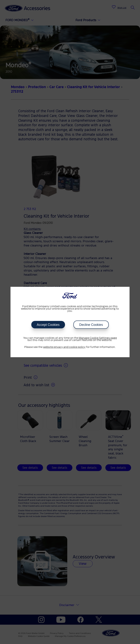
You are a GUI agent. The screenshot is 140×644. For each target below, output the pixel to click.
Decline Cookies (91, 325)
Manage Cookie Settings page (98, 338)
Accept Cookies (48, 325)
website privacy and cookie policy (64, 347)
